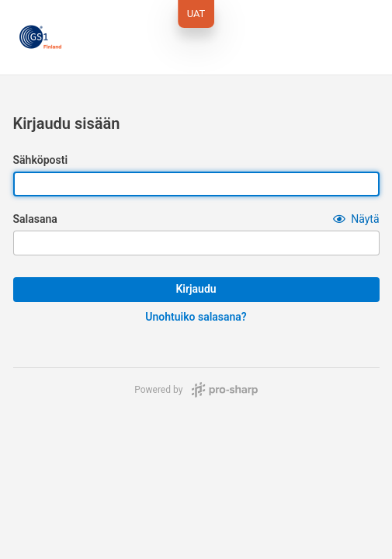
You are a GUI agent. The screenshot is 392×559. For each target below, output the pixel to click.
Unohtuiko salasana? (196, 317)
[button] (356, 219)
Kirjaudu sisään (67, 123)
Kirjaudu (196, 289)
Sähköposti (41, 160)
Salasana (35, 219)
